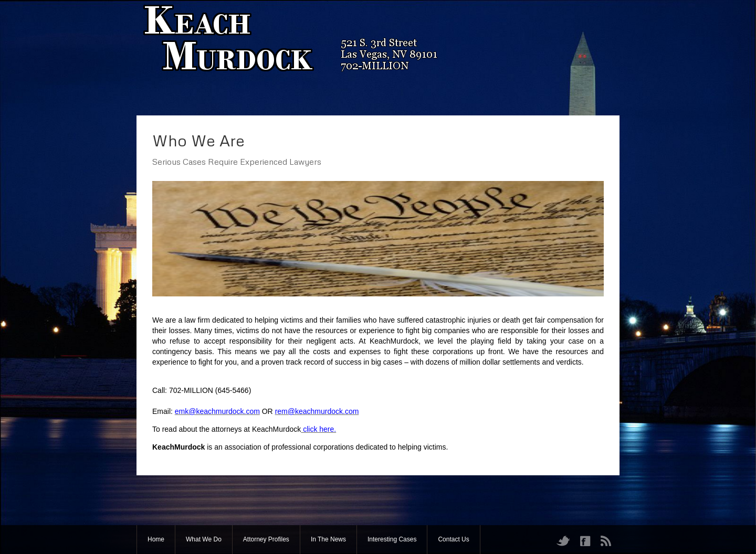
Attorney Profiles (266, 539)
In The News (328, 539)
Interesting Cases (392, 539)
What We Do (204, 539)
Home (156, 539)
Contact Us (453, 539)
